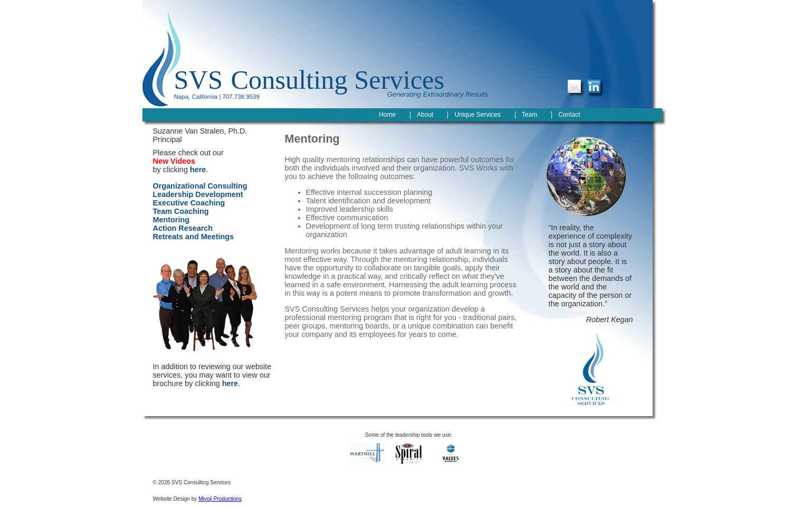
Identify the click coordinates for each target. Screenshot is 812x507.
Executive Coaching (189, 203)
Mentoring (171, 220)
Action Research (183, 228)
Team (529, 115)
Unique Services (477, 115)
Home (387, 115)
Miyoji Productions (220, 499)
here (198, 170)
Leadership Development (198, 194)
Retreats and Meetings (194, 237)
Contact (569, 115)
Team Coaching (181, 211)
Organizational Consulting (200, 186)
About (425, 115)
